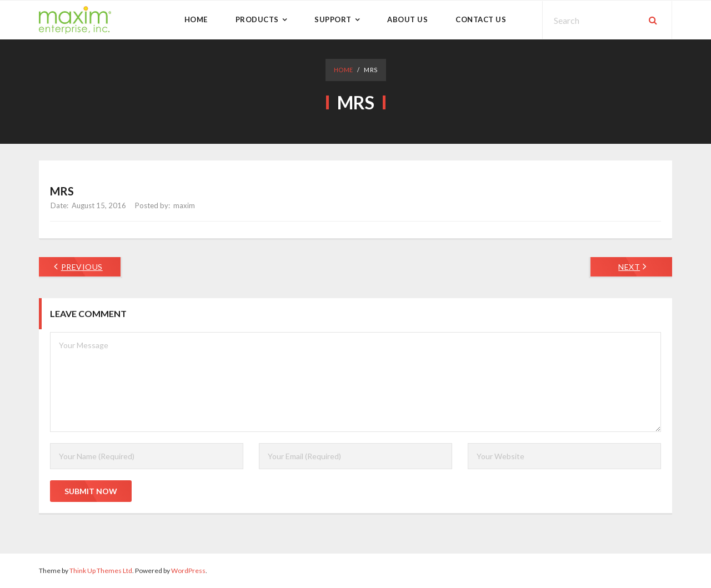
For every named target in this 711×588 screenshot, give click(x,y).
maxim (184, 205)
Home (344, 70)
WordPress (188, 571)
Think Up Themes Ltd (101, 571)
